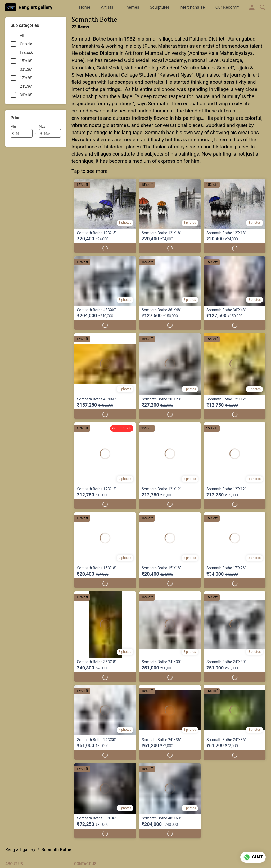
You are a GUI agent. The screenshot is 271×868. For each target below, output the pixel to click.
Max (42, 127)
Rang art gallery (35, 7)
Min (13, 127)
